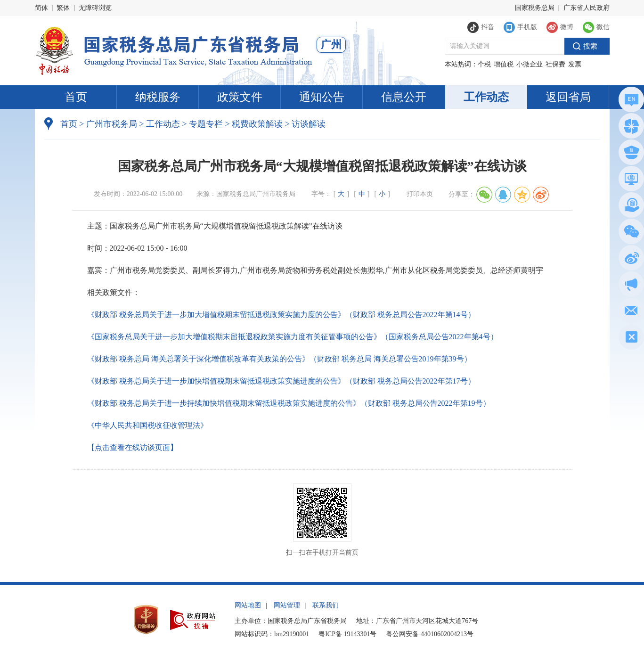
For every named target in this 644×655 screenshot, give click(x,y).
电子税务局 (630, 180)
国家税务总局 (535, 8)
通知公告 (322, 97)
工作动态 (486, 97)
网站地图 (248, 605)
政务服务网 (630, 127)
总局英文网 (630, 101)
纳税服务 (158, 97)
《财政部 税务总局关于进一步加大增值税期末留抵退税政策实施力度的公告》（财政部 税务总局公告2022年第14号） (281, 315)
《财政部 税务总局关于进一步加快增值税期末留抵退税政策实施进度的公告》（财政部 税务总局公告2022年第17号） (281, 381)
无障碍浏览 (95, 8)
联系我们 (326, 605)
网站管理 (287, 605)
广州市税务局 (112, 124)
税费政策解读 (257, 124)
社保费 (555, 64)
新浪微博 (630, 259)
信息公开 (404, 97)
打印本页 (420, 194)
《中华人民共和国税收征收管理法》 (147, 425)
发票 (575, 64)
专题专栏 (206, 124)
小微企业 (530, 64)
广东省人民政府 (587, 8)
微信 (630, 233)
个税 (484, 64)
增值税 (504, 64)
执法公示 (630, 154)
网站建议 (630, 312)
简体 (41, 8)
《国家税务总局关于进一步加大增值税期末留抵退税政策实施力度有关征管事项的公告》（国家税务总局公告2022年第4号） (293, 337)
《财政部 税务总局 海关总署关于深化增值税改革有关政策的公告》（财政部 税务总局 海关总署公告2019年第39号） (279, 359)
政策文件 (240, 97)
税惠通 (630, 207)
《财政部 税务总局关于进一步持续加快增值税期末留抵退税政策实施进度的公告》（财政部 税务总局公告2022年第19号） (289, 403)
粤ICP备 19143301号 (347, 634)
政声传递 (630, 286)
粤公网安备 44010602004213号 (430, 634)
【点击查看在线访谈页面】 (132, 447)
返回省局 (568, 97)
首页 (76, 97)
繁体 (63, 8)
